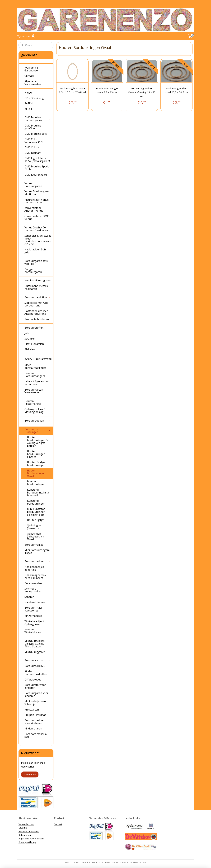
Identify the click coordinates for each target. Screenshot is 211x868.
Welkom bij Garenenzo (31, 69)
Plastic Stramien (34, 344)
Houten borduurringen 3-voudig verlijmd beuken (38, 442)
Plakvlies (30, 349)
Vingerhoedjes (33, 616)
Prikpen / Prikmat (35, 715)
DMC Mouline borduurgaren (38, 119)
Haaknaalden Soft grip (35, 251)
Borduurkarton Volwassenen (34, 391)
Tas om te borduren (37, 319)
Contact (29, 76)
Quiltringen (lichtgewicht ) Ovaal (35, 536)
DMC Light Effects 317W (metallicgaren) (37, 160)
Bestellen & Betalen (29, 831)
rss (99, 862)
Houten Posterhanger (33, 402)
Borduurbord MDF (36, 666)
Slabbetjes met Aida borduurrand (36, 304)
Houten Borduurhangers (35, 375)
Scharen (29, 597)
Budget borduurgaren (33, 271)
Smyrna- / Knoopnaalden (33, 590)
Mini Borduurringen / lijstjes (37, 551)
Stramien (30, 339)
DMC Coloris (32, 147)
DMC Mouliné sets (36, 134)
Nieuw (28, 93)
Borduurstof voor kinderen (35, 686)
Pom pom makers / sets (36, 735)
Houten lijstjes (36, 520)
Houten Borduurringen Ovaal (36, 473)
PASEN (29, 103)
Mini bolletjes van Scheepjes (35, 703)
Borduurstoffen (38, 328)
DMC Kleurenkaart (36, 175)
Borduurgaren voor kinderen (36, 694)
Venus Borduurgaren (38, 185)
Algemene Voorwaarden (33, 83)
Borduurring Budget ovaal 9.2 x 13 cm (107, 90)
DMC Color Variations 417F (34, 141)
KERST (28, 109)
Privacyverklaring (27, 842)
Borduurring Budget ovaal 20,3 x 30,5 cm (176, 90)
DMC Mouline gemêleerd (33, 127)
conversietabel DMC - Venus (37, 218)
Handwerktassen (35, 602)
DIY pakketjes (33, 680)
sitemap (92, 862)
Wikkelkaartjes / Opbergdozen (34, 623)
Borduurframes (34, 545)
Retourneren (25, 835)
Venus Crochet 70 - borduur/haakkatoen (37, 229)
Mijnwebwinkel (139, 862)
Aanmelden (30, 774)
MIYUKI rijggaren (35, 652)
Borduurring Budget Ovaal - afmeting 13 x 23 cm (142, 92)
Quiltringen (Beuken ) (34, 527)
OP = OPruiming (34, 98)
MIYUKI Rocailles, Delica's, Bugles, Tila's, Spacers (35, 644)
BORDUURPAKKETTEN (38, 359)
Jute (27, 333)
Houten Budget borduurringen (36, 464)
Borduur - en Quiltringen (38, 431)
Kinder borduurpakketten (36, 673)
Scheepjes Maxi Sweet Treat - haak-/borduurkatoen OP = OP (38, 240)
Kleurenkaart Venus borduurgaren (37, 201)
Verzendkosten (26, 824)
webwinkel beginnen (111, 862)
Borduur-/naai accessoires (33, 609)
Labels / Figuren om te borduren (36, 383)
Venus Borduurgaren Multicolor (37, 193)
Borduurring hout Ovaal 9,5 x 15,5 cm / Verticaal (72, 90)
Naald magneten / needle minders (35, 576)
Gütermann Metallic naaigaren (36, 287)
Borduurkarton (38, 660)
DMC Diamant (33, 153)
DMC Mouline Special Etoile (37, 168)
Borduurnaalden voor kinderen (34, 722)
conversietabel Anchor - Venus (34, 209)
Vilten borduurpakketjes (35, 366)
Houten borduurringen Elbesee (36, 454)
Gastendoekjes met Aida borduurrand (36, 312)
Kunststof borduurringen (36, 502)
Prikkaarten (32, 710)
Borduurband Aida (38, 297)
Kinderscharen (33, 728)
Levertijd (23, 828)
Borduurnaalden (38, 561)
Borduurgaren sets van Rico (36, 262)
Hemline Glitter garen (38, 280)
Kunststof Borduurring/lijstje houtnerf (38, 492)
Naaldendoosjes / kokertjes (35, 568)
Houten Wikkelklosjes (33, 631)
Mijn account (26, 36)
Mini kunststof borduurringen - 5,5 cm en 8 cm (37, 512)
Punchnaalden (33, 583)
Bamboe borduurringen (36, 483)
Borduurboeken (38, 421)
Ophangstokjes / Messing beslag (35, 411)
